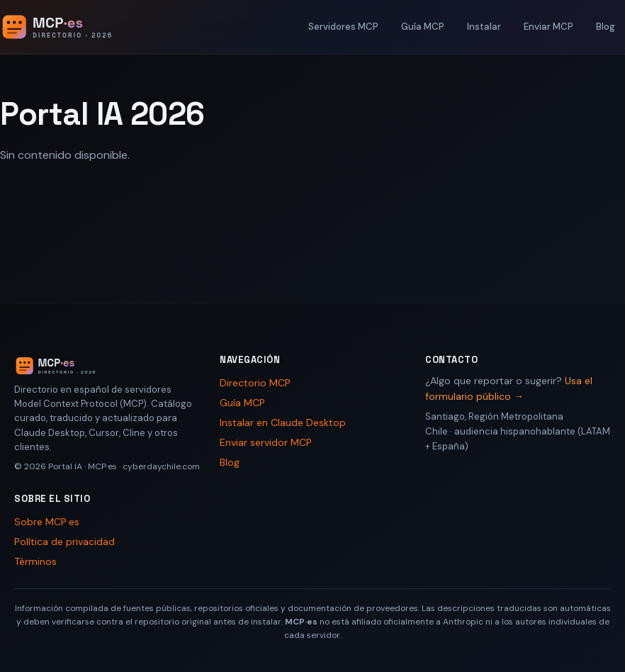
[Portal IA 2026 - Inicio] (72, 27)
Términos (35, 561)
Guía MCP (423, 27)
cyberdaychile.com (161, 466)
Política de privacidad (64, 542)
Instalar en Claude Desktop (283, 422)
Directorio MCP (255, 383)
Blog (606, 27)
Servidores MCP (343, 27)
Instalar (484, 27)
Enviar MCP (548, 27)
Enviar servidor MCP (266, 442)
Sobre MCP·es (47, 522)
